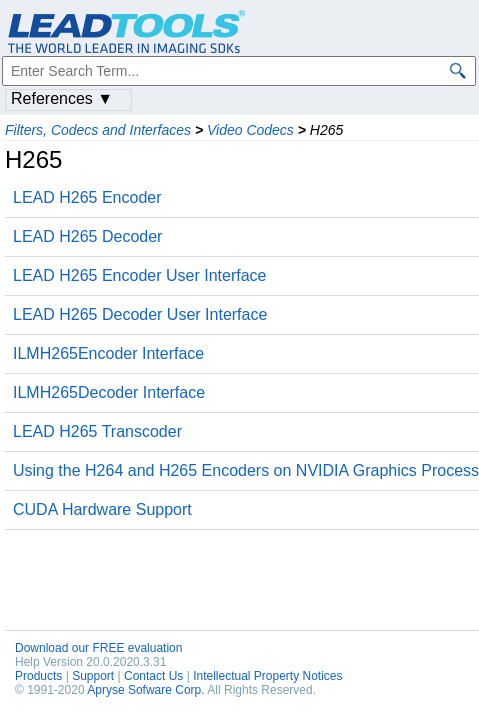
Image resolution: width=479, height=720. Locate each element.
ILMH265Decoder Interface (109, 392)
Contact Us (153, 676)
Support (93, 676)
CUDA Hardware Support (102, 509)
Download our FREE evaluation (98, 648)
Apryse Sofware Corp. (145, 690)
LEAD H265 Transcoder (97, 431)
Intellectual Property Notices (267, 676)
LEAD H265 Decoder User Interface (140, 314)
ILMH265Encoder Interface (108, 353)
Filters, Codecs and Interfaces (98, 130)
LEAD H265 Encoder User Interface (139, 275)
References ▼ (62, 98)
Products (38, 676)
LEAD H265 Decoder (87, 236)
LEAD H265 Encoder (87, 197)
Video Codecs (250, 130)
